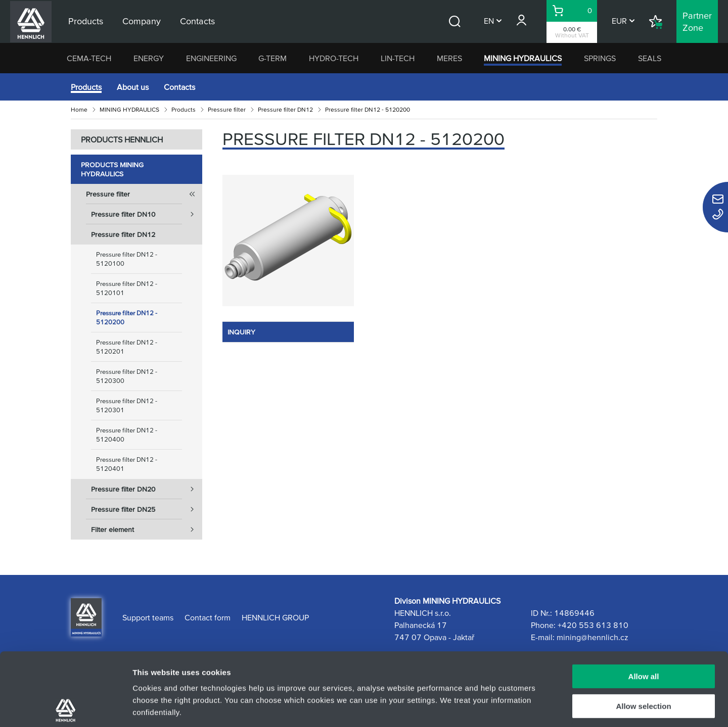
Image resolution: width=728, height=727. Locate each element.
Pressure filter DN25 (147, 509)
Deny (644, 663)
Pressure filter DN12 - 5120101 (127, 288)
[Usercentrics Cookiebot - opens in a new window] (65, 707)
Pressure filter (227, 109)
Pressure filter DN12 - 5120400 (127, 435)
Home (79, 109)
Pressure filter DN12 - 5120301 (127, 405)
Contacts (179, 87)
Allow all (644, 603)
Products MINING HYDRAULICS (112, 169)
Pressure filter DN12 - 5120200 (127, 318)
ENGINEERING (211, 58)
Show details (531, 707)
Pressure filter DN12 (285, 109)
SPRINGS (600, 58)
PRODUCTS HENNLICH (122, 139)
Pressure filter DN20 (147, 489)
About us (133, 87)
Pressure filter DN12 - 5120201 (127, 347)
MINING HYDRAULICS (523, 58)
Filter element (147, 529)
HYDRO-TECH (334, 58)
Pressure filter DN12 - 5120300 (127, 376)
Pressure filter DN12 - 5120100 (127, 259)
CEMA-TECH (89, 58)
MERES (449, 58)
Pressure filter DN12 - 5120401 (127, 464)
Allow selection (643, 633)
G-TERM (272, 58)
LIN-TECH (398, 58)
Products (86, 87)
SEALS (650, 58)
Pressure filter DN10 (147, 214)
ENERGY (149, 58)
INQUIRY (241, 332)
